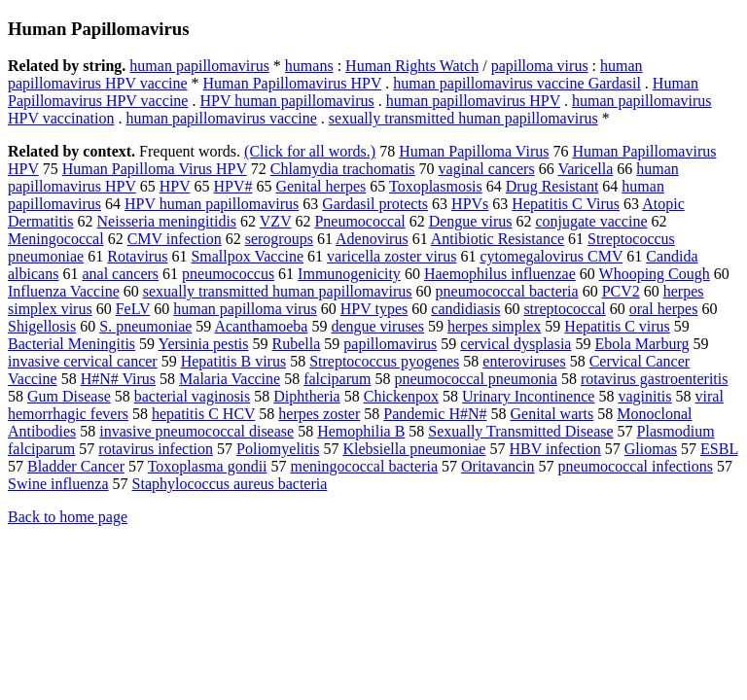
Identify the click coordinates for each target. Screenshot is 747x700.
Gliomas (651, 449)
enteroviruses (524, 361)
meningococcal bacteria (364, 466)
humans (309, 66)
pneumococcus (228, 274)
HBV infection (554, 449)
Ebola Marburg (641, 344)
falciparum (337, 379)
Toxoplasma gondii (208, 466)
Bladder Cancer (76, 466)
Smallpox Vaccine (247, 256)
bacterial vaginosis (193, 396)
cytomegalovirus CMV (551, 256)
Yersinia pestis (203, 344)
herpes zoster (319, 414)
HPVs (470, 204)
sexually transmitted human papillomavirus (463, 118)
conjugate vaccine (591, 221)
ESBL (719, 449)
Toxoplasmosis (436, 186)
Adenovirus (372, 239)
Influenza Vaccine (64, 291)
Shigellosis (42, 326)
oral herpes (664, 309)
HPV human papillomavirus (286, 101)
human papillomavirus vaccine (221, 118)
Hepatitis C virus (617, 326)
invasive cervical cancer (83, 361)
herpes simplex (494, 326)
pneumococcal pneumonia (476, 379)
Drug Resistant (552, 186)
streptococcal (564, 309)
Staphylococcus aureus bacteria (230, 484)
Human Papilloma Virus (474, 151)
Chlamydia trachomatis (343, 169)
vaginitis (644, 396)
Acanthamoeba (261, 326)
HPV (175, 186)
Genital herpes (320, 186)
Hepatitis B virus (233, 361)
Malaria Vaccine (230, 379)
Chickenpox (401, 396)
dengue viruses (377, 326)
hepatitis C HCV (203, 414)
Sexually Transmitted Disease (520, 431)
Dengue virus (471, 221)
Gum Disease (69, 396)
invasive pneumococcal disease (196, 431)
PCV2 (621, 291)
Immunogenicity (349, 274)
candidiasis (465, 309)
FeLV (133, 309)
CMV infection (175, 239)
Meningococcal (56, 239)
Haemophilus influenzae (500, 274)
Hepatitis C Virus (566, 204)
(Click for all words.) (310, 151)
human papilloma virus (245, 309)
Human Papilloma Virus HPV (155, 169)
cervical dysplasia (516, 344)
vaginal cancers (487, 169)
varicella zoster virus (391, 256)
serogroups (279, 239)
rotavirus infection (156, 449)
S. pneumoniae (145, 326)
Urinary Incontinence (528, 396)
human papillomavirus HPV (473, 101)
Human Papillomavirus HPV (293, 83)
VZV (276, 221)
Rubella (297, 344)
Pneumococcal (359, 221)
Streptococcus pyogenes (384, 361)
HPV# (232, 186)
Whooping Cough (655, 274)
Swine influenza (58, 484)
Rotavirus (137, 256)
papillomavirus (390, 344)
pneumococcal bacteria (507, 291)
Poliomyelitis (278, 449)
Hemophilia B (361, 431)
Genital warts (551, 414)
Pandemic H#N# (435, 414)
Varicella (585, 169)
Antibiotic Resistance (498, 239)
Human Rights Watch (412, 66)
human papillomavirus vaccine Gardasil (517, 83)
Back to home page (68, 517)
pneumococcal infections (636, 466)
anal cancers (120, 274)
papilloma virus (540, 66)
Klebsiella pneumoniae (414, 449)
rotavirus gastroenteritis (655, 379)
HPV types (374, 309)
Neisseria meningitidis (167, 221)
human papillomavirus (199, 66)
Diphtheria (306, 396)
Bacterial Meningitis (71, 344)
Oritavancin (498, 466)
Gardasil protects (375, 204)
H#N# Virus (118, 379)
